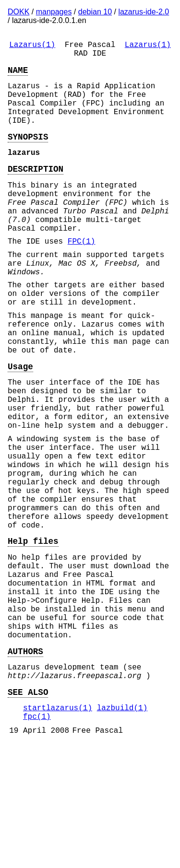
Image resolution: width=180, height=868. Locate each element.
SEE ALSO (28, 810)
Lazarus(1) (32, 46)
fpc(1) (37, 839)
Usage (20, 423)
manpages (54, 12)
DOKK (18, 12)
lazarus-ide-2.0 (144, 12)
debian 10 (95, 12)
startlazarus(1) (58, 828)
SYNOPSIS (28, 153)
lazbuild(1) (122, 828)
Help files (33, 633)
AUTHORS (25, 764)
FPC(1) (82, 275)
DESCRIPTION (36, 189)
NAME (18, 75)
